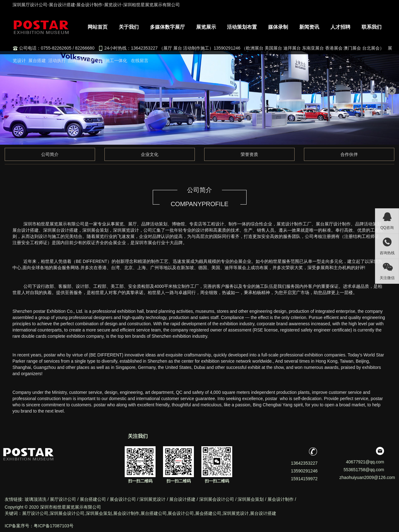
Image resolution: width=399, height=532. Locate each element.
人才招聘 (340, 27)
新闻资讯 (309, 27)
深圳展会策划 (251, 499)
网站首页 (98, 27)
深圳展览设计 (152, 499)
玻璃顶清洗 (36, 499)
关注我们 (138, 436)
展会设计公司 (123, 499)
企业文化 (150, 154)
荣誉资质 (249, 154)
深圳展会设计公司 (217, 499)
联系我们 (372, 27)
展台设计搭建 (182, 499)
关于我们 (129, 27)
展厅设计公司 (63, 499)
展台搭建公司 (93, 499)
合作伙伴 (349, 154)
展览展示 (206, 27)
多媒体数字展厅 (167, 27)
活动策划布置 (242, 27)
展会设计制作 (281, 499)
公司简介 (50, 154)
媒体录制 (278, 27)
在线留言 (140, 60)
